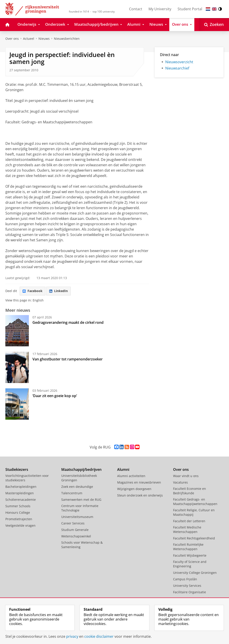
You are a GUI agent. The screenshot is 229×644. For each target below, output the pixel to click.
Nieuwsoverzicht (179, 62)
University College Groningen (195, 573)
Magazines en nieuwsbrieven (139, 482)
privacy (72, 636)
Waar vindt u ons (186, 476)
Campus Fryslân (185, 579)
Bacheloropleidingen (21, 487)
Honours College (18, 512)
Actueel (29, 39)
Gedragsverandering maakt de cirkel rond (68, 322)
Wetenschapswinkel (76, 536)
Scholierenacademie (21, 500)
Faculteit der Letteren (189, 521)
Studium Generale (75, 530)
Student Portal (190, 9)
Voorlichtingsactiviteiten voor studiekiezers (27, 478)
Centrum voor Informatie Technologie (80, 508)
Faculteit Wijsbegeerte (190, 555)
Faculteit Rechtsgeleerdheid (194, 538)
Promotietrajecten (19, 519)
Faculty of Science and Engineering (190, 564)
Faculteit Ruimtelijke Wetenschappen (188, 547)
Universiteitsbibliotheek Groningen (79, 478)
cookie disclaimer (99, 636)
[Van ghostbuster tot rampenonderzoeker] (17, 367)
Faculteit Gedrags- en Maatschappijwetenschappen (195, 502)
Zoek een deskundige (77, 487)
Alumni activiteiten (131, 476)
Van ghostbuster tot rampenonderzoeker (68, 359)
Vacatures (180, 482)
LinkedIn (58, 291)
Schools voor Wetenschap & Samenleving (82, 545)
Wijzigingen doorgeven (134, 489)
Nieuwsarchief (177, 68)
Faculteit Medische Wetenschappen (187, 529)
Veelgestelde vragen (20, 525)
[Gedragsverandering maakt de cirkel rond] (17, 331)
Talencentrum (72, 493)
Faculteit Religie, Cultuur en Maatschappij (194, 512)
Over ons (12, 39)
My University (160, 9)
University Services (187, 586)
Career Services (73, 523)
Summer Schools (18, 506)
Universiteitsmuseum (77, 517)
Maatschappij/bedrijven (81, 469)
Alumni (123, 469)
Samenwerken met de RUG (81, 500)
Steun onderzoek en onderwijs (140, 495)
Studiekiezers (17, 469)
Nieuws (44, 39)
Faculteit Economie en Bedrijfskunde (190, 491)
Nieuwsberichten (67, 39)
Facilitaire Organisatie (190, 592)
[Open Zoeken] (214, 25)
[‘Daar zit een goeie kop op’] (17, 404)
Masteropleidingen (20, 493)
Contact (136, 9)
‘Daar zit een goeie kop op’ (55, 396)
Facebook (33, 291)
